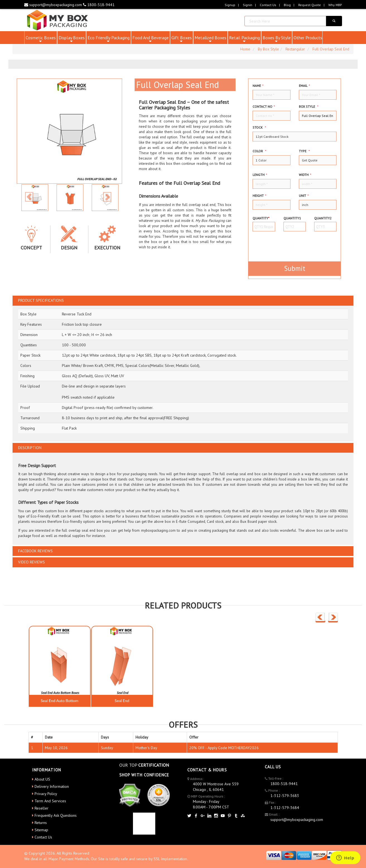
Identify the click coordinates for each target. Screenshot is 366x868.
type (304, 151)
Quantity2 (323, 218)
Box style (309, 106)
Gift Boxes (182, 39)
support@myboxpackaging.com (54, 5)
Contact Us (268, 5)
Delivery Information (52, 786)
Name (258, 86)
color (259, 151)
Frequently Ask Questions (56, 815)
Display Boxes (72, 39)
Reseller (42, 808)
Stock (259, 127)
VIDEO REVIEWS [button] (31, 562)
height (259, 196)
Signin (248, 5)
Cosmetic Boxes (41, 39)
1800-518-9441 (99, 5)
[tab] (183, 301)
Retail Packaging (244, 39)
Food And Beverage (151, 39)
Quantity (261, 218)
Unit (304, 196)
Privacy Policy (46, 794)
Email (304, 86)
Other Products (308, 38)
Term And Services (50, 801)
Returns (41, 823)
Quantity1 (292, 218)
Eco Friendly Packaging (109, 39)
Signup (230, 5)
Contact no (264, 106)
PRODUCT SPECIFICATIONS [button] (41, 301)
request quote (310, 5)
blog (287, 5)
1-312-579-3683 (285, 796)
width (305, 175)
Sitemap (41, 830)
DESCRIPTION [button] (30, 448)
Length (260, 175)
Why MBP (335, 5)
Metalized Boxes (210, 39)
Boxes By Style (277, 39)
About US (42, 779)
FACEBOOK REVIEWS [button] (35, 551)
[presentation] (285, 244)
